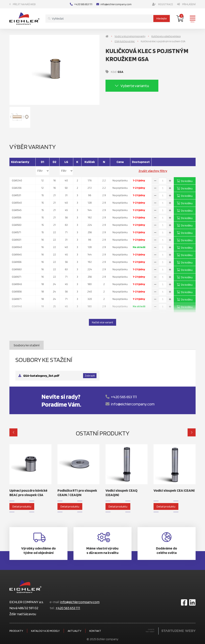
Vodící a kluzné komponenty (130, 36)
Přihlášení (186, 4)
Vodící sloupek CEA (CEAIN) (174, 490)
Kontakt (95, 631)
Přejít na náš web (23, 4)
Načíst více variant (102, 322)
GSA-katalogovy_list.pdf (41, 376)
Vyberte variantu (132, 86)
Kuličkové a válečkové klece (166, 36)
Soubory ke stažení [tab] (27, 345)
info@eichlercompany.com (114, 4)
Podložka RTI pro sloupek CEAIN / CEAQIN (77, 493)
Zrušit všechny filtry (153, 171)
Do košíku (185, 181)
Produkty (16, 631)
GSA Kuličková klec (125, 41)
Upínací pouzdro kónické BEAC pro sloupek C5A (28, 493)
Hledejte (162, 18)
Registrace (163, 4)
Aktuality (74, 631)
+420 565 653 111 (81, 4)
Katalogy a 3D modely (45, 631)
